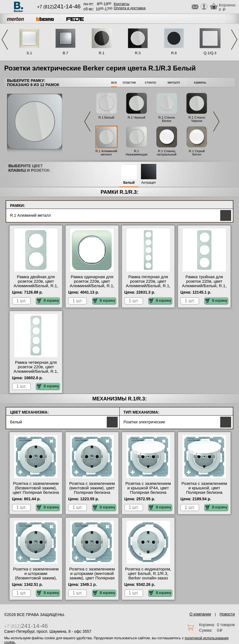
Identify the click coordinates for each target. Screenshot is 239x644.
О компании (200, 614)
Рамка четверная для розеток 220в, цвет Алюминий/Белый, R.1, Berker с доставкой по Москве (36, 371)
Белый (129, 183)
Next (234, 40)
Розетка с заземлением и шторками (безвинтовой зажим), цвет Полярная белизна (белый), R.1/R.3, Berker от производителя (36, 580)
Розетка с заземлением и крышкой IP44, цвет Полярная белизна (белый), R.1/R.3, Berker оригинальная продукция (148, 495)
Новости (227, 614)
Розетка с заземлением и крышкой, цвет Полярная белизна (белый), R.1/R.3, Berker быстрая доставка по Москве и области (204, 495)
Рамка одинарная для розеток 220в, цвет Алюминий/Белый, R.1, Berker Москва (92, 284)
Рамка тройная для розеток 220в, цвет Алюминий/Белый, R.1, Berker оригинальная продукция (204, 286)
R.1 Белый (106, 117)
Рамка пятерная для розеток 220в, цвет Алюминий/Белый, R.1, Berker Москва (148, 284)
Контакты (122, 4)
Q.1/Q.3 (210, 53)
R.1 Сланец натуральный (167, 153)
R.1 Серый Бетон (197, 153)
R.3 (138, 53)
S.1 (29, 53)
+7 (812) (59, 7)
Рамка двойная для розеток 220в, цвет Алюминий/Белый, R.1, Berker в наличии (36, 284)
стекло (150, 82)
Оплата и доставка (130, 8)
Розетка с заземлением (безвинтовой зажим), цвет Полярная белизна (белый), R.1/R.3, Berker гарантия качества (36, 492)
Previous (5, 40)
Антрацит (149, 183)
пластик (129, 82)
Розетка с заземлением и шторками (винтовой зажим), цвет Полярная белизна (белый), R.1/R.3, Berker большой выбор (92, 580)
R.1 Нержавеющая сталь (136, 154)
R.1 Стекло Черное (197, 119)
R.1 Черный (137, 117)
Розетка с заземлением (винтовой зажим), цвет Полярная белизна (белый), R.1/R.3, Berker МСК (92, 492)
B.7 (66, 53)
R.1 (101, 53)
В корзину (48, 301)
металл (174, 82)
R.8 (174, 53)
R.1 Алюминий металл (106, 153)
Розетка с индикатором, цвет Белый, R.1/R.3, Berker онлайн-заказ (148, 574)
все (114, 82)
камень (200, 82)
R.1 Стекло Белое (167, 119)
